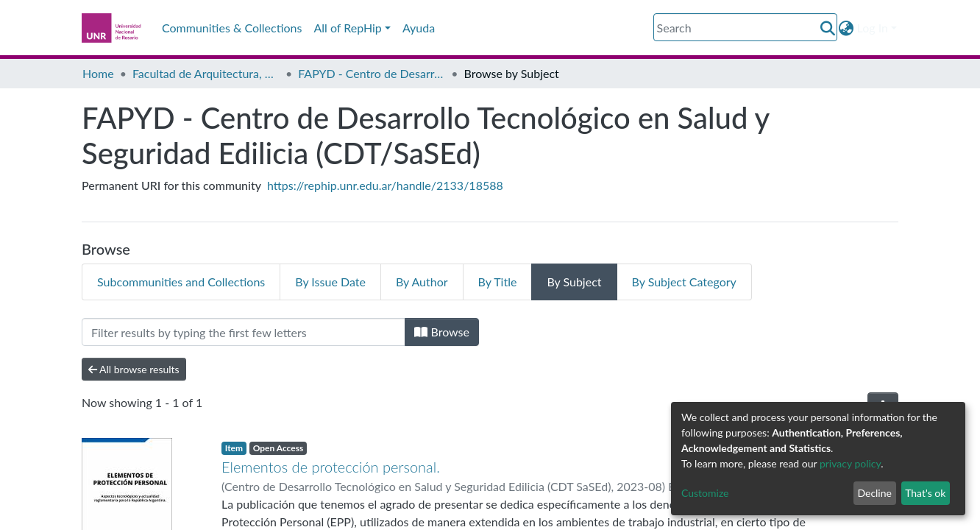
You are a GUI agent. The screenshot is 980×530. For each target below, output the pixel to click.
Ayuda (419, 28)
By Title (498, 282)
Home (98, 73)
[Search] (745, 27)
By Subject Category (684, 282)
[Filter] (244, 332)
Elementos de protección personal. (331, 467)
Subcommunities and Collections (181, 282)
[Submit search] (828, 28)
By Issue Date (330, 282)
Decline (874, 493)
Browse (442, 332)
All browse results (134, 369)
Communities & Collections (232, 28)
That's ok (925, 493)
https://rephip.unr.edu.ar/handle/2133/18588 (385, 185)
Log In (873, 28)
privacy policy (850, 463)
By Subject (574, 282)
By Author (422, 282)
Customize (705, 493)
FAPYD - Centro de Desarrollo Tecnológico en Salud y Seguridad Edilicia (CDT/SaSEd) (372, 73)
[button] (846, 28)
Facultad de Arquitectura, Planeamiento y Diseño (206, 73)
